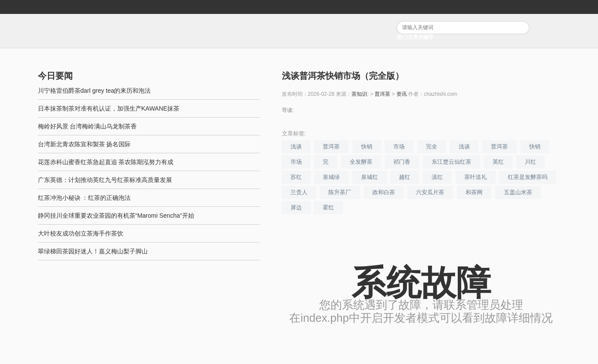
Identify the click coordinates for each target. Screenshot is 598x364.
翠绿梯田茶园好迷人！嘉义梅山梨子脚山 (93, 251)
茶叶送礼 (476, 177)
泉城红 (370, 177)
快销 (367, 147)
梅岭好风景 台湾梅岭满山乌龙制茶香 (88, 126)
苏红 (296, 177)
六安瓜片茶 (430, 192)
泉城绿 (331, 177)
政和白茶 (384, 192)
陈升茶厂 (340, 192)
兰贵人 (299, 192)
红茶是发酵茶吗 (528, 177)
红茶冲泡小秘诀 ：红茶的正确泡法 (84, 198)
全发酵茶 (361, 162)
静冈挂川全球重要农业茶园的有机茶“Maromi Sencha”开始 (116, 216)
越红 (405, 177)
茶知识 (359, 94)
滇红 (437, 177)
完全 (432, 147)
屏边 (296, 207)
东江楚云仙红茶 (451, 162)
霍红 (328, 207)
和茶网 (474, 192)
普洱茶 (382, 94)
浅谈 (296, 147)
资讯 (402, 94)
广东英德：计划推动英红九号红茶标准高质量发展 (105, 180)
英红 (498, 162)
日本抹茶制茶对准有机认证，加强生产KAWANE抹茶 (109, 108)
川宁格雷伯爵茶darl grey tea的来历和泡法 (95, 91)
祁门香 (402, 162)
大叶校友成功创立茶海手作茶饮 (81, 233)
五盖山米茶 (518, 192)
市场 (399, 147)
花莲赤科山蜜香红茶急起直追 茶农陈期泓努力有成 (106, 162)
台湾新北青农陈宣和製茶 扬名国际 (84, 144)
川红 (530, 162)
